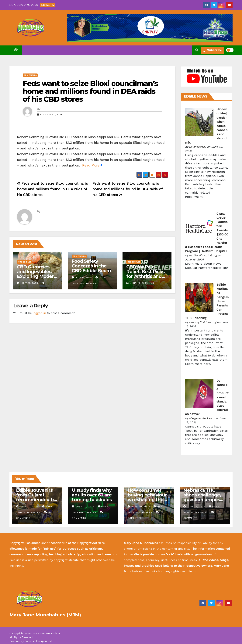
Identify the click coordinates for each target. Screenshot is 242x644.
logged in (39, 313)
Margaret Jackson (201, 418)
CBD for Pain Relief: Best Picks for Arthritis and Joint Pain (145, 274)
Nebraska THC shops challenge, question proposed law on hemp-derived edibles (205, 500)
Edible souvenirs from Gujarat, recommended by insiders (36, 497)
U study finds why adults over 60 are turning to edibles (92, 495)
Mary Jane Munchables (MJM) (45, 615)
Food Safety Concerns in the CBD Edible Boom (91, 266)
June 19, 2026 (197, 506)
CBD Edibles (30, 75)
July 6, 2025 (84, 277)
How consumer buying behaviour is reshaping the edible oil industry (147, 497)
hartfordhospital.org (203, 255)
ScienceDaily (197, 147)
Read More (91, 165)
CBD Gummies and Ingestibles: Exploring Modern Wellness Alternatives (37, 276)
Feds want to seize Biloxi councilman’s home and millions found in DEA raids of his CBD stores (90, 91)
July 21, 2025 (29, 283)
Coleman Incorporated (38, 641)
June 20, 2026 (30, 506)
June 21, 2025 (139, 283)
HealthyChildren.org (203, 322)
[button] (197, 50)
